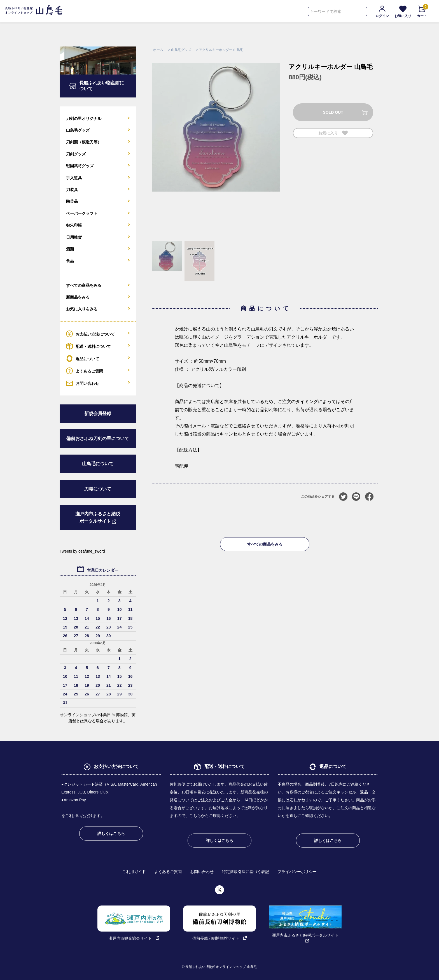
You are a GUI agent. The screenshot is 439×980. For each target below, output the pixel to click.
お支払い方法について (90, 334)
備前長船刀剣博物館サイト (219, 923)
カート (422, 12)
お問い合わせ (83, 383)
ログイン (382, 12)
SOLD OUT (333, 112)
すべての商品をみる (265, 544)
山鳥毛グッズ (181, 50)
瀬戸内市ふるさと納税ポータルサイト (98, 517)
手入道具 (74, 178)
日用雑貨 (74, 237)
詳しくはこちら (111, 834)
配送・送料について (88, 346)
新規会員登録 (98, 414)
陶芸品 (72, 201)
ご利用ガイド (134, 872)
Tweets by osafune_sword (82, 551)
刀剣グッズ (76, 154)
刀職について (98, 489)
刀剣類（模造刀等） (84, 142)
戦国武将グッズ (80, 166)
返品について (83, 359)
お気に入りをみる (82, 309)
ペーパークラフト (82, 213)
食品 (70, 261)
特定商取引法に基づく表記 (246, 872)
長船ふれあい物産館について (102, 86)
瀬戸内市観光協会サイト (134, 923)
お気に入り (403, 12)
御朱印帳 (74, 225)
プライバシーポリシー (297, 872)
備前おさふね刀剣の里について (98, 438)
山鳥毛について (98, 464)
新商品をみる (78, 297)
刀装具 (72, 190)
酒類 (70, 249)
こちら (195, 816)
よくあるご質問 (85, 371)
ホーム (158, 50)
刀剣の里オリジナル (84, 118)
